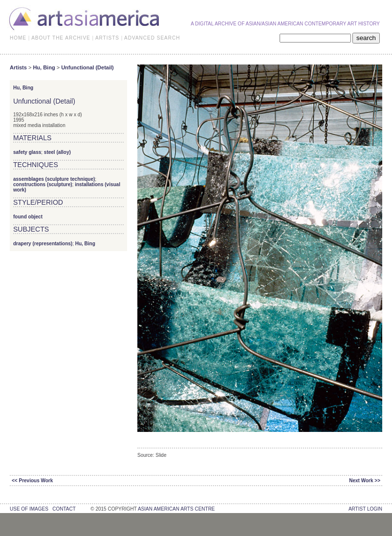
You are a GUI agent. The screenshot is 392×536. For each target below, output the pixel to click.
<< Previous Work (32, 481)
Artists (18, 67)
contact (64, 509)
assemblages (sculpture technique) (54, 179)
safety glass (27, 152)
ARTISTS (107, 38)
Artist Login (365, 509)
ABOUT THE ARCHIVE (61, 38)
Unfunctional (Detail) (87, 67)
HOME (18, 38)
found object (28, 217)
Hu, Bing (44, 67)
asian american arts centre (176, 509)
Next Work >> (365, 481)
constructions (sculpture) (43, 184)
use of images (29, 509)
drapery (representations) (43, 244)
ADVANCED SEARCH (152, 38)
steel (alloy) (57, 152)
